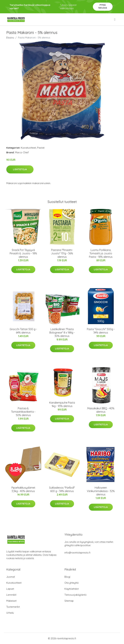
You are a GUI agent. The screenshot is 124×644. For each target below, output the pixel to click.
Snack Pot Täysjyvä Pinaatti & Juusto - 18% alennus (23, 253)
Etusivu (10, 38)
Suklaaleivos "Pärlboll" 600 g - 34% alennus (62, 489)
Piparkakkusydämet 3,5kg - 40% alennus (23, 489)
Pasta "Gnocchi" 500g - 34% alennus (101, 331)
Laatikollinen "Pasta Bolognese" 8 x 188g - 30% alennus (62, 333)
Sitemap (69, 601)
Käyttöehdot (72, 589)
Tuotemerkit (13, 607)
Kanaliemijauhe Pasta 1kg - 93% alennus (62, 404)
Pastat (41, 148)
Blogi (67, 577)
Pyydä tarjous (103, 6)
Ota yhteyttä (71, 583)
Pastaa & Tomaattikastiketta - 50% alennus (23, 412)
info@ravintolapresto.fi (77, 553)
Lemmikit (11, 595)
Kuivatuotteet (28, 148)
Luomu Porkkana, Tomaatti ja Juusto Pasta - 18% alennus (101, 253)
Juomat (11, 577)
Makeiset (11, 601)
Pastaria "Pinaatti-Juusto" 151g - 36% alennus (62, 253)
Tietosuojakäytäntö (75, 595)
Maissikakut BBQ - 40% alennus (101, 410)
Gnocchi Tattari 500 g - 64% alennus (23, 331)
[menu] (115, 19)
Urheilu (10, 613)
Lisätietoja (20, 169)
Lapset (10, 589)
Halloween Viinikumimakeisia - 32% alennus (101, 491)
